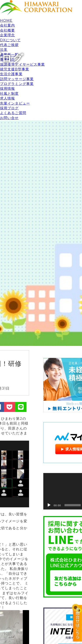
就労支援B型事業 (15, 69)
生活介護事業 (11, 74)
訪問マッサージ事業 (17, 79)
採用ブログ (9, 108)
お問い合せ (9, 118)
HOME (6, 21)
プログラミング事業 (17, 84)
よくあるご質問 (13, 113)
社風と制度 (9, 94)
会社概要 (7, 30)
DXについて (10, 40)
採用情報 (7, 89)
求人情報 (7, 98)
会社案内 (7, 25)
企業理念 (7, 35)
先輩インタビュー (15, 103)
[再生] (49, 505)
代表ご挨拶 (9, 45)
